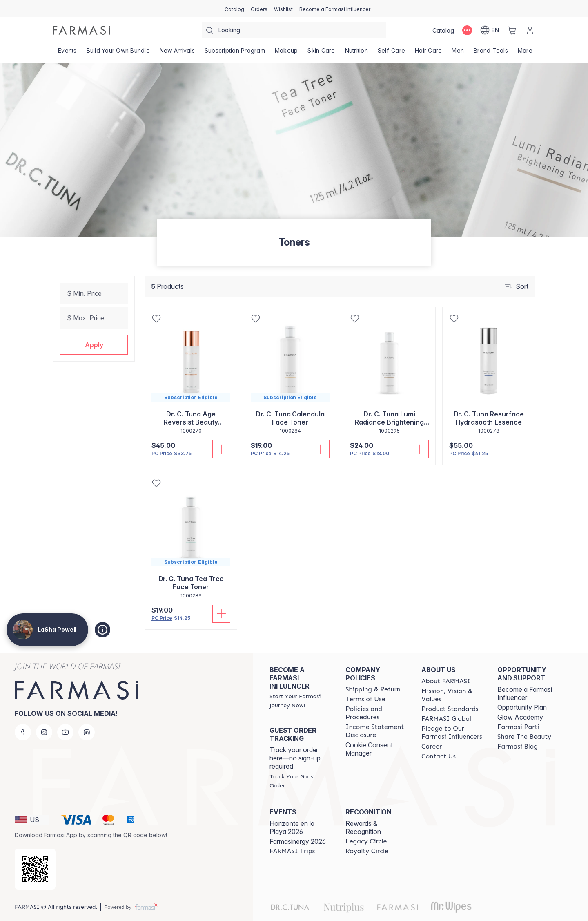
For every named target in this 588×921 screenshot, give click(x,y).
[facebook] (23, 732)
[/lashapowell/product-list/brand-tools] (491, 53)
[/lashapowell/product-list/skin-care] (321, 53)
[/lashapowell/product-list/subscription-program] (235, 53)
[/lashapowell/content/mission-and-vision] (452, 695)
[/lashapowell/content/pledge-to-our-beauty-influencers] (452, 733)
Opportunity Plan (522, 707)
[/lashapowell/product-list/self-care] (391, 53)
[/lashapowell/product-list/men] (458, 53)
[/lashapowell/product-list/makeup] (286, 53)
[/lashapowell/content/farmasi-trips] (292, 851)
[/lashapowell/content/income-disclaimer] (376, 731)
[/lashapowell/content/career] (432, 747)
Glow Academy (520, 717)
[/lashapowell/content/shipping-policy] (373, 689)
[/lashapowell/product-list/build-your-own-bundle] (118, 53)
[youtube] (65, 732)
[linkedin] (87, 732)
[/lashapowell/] (82, 30)
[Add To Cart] (221, 449)
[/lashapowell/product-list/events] (67, 53)
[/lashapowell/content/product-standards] (450, 709)
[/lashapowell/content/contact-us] (439, 756)
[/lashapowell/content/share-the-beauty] (524, 737)
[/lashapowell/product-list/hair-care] (428, 53)
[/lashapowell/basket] (512, 30)
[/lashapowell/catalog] (234, 9)
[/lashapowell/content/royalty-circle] (367, 851)
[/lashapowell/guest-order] (300, 781)
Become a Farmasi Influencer (525, 693)
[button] (94, 345)
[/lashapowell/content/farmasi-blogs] (518, 747)
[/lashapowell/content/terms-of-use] (365, 699)
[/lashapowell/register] (259, 9)
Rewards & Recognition (363, 827)
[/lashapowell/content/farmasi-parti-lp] (518, 727)
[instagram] (44, 732)
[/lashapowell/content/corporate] (446, 719)
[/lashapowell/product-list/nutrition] (356, 53)
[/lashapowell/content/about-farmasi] (446, 681)
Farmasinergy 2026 (298, 841)
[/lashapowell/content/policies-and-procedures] (376, 713)
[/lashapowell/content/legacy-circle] (366, 841)
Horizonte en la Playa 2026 (292, 827)
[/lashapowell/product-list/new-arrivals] (177, 53)
